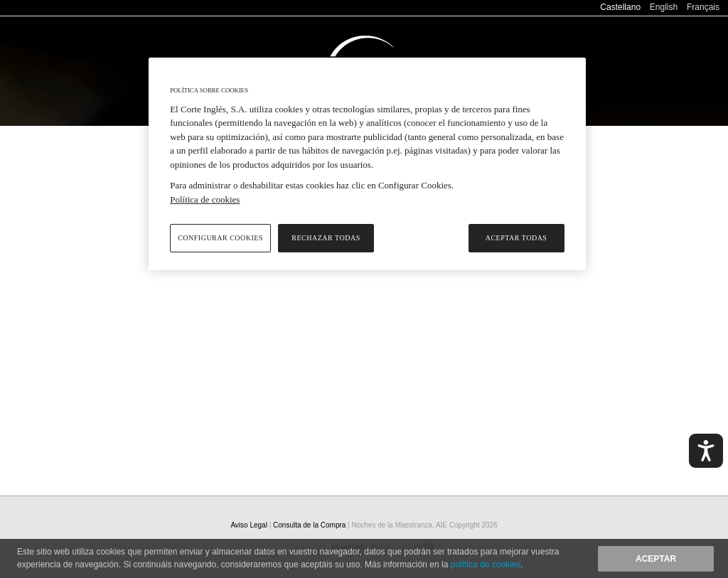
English (664, 7)
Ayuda (591, 28)
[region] (367, 164)
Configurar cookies (220, 238)
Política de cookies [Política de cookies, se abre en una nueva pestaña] (205, 199)
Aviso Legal (250, 525)
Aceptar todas (516, 238)
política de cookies (486, 564)
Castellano (620, 7)
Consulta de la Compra (669, 28)
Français (703, 7)
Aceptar (656, 559)
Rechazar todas (326, 238)
